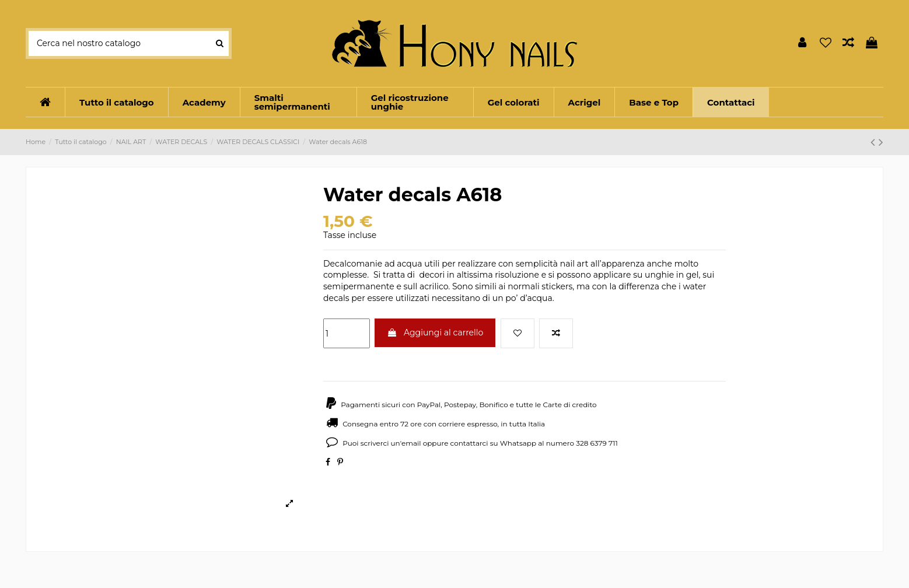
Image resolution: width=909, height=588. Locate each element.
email (411, 443)
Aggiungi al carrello (435, 332)
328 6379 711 (597, 443)
